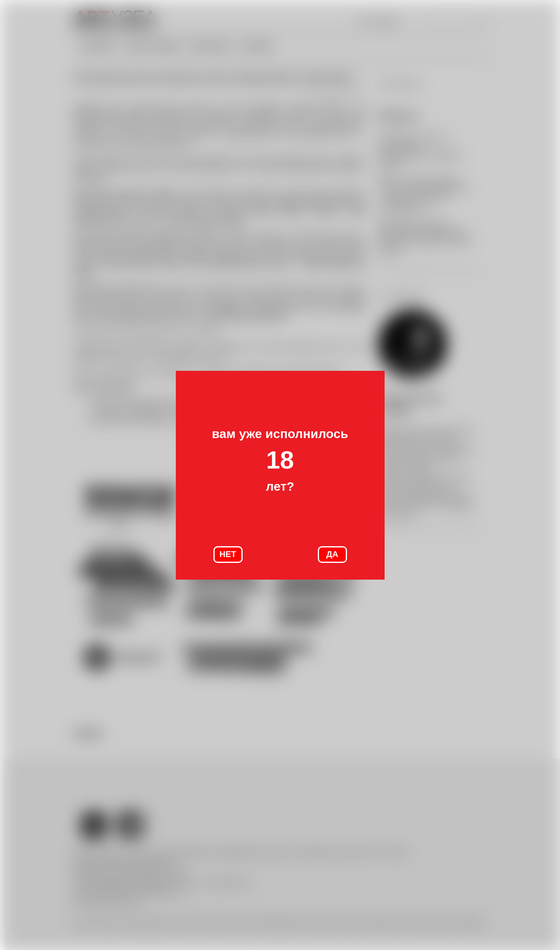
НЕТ (228, 554)
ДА (332, 554)
